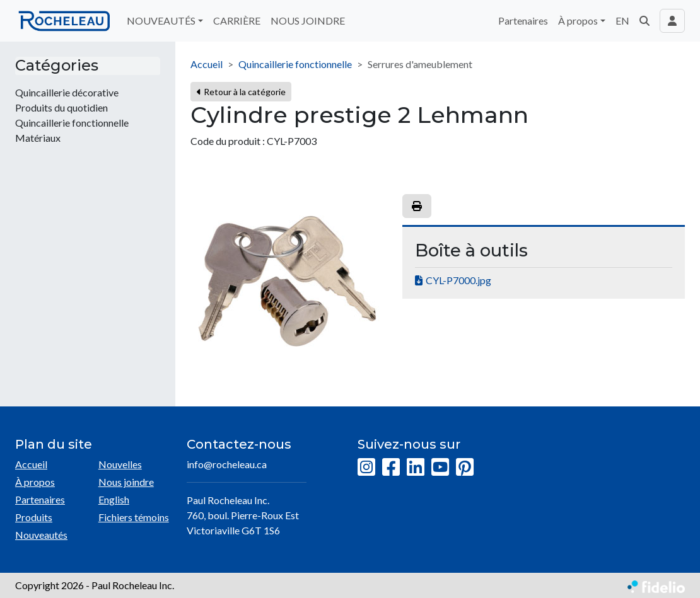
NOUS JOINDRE (308, 20)
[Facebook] (391, 468)
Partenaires (523, 20)
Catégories (57, 66)
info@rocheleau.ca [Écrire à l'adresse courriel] (227, 464)
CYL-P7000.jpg (458, 280)
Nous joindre (126, 482)
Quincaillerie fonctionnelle (295, 64)
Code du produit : (228, 141)
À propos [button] (578, 20)
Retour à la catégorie (241, 92)
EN (622, 20)
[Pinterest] (465, 468)
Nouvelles (120, 464)
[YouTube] (440, 468)
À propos (35, 482)
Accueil (207, 64)
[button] (645, 21)
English (114, 499)
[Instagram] (366, 468)
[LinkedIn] (416, 468)
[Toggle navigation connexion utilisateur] (672, 21)
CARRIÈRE (237, 20)
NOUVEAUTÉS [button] (161, 20)
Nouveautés (41, 535)
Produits (34, 517)
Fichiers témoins (134, 517)
